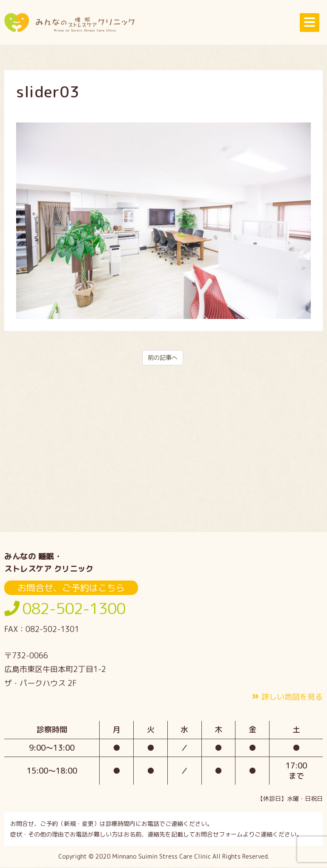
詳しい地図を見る (292, 698)
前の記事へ (163, 358)
